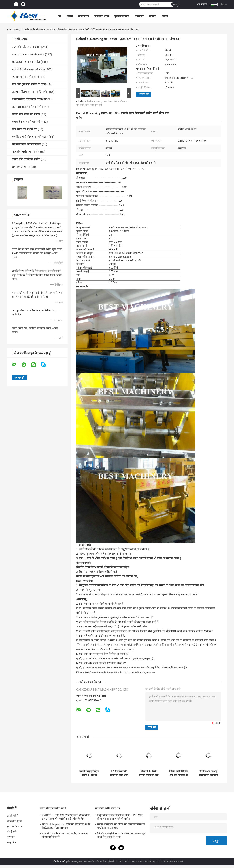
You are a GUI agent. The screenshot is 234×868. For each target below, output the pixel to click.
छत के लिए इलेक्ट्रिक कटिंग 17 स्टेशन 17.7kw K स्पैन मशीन (89, 773)
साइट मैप (12, 842)
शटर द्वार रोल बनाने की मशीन (27, 107)
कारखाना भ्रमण (102, 16)
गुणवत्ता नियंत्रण (122, 16)
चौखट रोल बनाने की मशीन (26, 114)
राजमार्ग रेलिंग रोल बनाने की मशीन (30, 92)
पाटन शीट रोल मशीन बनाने (26, 47)
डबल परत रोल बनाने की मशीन (28, 54)
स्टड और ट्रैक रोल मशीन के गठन (29, 84)
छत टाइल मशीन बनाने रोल (26, 62)
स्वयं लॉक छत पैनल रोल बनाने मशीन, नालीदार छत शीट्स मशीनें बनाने (66, 835)
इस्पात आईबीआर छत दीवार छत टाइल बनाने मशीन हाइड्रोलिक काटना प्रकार (121, 826)
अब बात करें (202, 4)
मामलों (165, 16)
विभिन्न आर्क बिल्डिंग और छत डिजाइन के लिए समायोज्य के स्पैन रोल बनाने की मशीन (178, 773)
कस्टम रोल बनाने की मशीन (26, 159)
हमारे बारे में (84, 16)
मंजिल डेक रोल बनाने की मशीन (28, 69)
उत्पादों (70, 16)
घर (60, 16)
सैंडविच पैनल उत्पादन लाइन (27, 144)
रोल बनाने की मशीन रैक (24, 129)
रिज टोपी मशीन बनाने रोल (26, 152)
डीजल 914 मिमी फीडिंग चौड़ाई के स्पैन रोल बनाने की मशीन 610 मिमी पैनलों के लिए (149, 773)
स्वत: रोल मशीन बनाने (89, 673)
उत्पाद (17, 29)
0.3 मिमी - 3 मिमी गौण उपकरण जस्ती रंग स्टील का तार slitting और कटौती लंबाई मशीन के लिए (66, 817)
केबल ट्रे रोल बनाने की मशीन (27, 122)
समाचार (153, 16)
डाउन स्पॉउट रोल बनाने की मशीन (29, 99)
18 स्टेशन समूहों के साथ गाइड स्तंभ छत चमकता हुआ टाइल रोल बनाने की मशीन (122, 835)
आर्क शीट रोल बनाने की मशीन (111, 673)
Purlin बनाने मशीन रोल (25, 77)
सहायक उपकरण (21, 167)
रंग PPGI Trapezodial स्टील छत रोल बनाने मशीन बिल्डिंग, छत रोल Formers (66, 826)
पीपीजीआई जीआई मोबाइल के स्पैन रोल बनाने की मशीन (208, 773)
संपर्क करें (139, 16)
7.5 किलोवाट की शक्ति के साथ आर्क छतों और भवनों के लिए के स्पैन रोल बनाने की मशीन (119, 773)
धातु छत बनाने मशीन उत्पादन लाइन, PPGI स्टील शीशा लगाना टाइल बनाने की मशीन (120, 817)
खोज (175, 4)
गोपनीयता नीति (60, 862)
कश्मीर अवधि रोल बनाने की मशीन (39, 29)
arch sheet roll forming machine (139, 673)
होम (9, 29)
